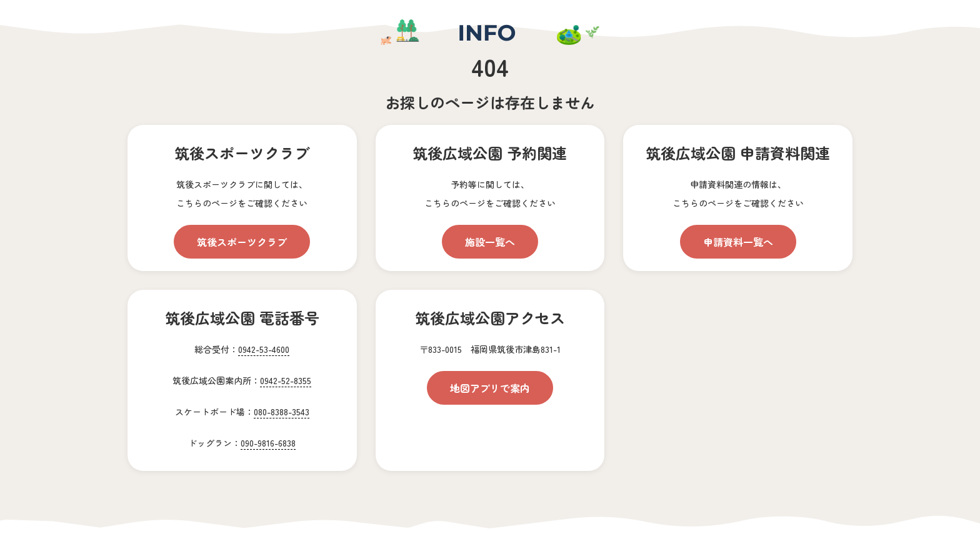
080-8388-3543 (282, 412)
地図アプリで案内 (490, 388)
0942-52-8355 (286, 380)
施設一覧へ (490, 242)
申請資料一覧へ (738, 242)
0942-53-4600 (264, 349)
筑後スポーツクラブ (242, 242)
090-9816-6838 (268, 443)
